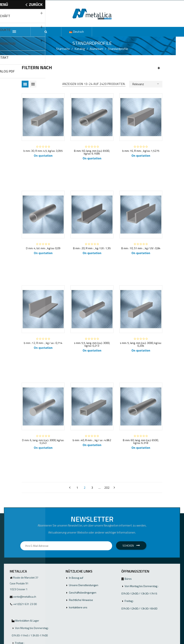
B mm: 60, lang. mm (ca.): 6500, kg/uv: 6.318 (141, 441)
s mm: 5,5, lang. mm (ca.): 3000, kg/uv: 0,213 (92, 344)
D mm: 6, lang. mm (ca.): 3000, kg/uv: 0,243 (43, 441)
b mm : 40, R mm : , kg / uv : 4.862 (92, 440)
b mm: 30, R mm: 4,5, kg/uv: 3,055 (43, 151)
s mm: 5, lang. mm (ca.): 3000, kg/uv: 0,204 (141, 344)
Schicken (131, 546)
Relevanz (146, 84)
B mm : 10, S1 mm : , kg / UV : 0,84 (141, 248)
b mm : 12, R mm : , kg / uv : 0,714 (43, 343)
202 (107, 488)
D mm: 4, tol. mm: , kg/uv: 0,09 (43, 248)
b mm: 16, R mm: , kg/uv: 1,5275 (141, 151)
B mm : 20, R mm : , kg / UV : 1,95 (92, 248)
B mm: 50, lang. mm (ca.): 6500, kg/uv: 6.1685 (92, 152)
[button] (46, 32)
